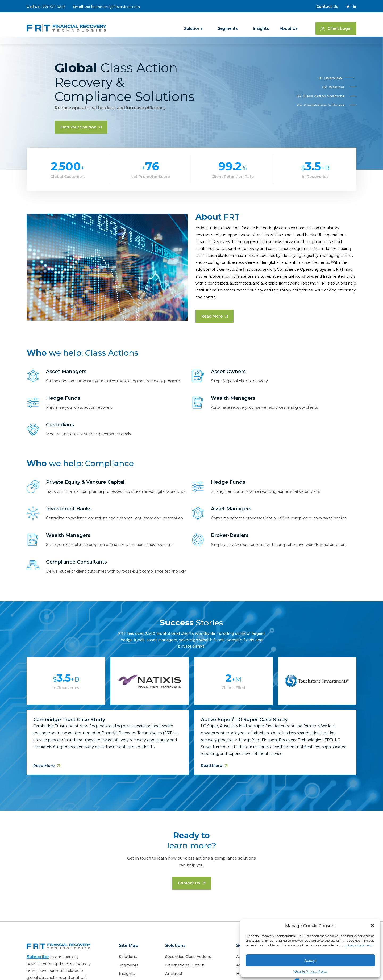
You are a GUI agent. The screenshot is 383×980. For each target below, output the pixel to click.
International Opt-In (185, 965)
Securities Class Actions (188, 957)
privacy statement (359, 945)
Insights (261, 24)
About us (289, 24)
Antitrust (174, 974)
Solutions (193, 24)
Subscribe (38, 957)
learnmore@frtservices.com (116, 7)
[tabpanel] (191, 723)
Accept (310, 960)
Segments (228, 24)
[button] (372, 925)
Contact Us (327, 7)
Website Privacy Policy (310, 971)
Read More (215, 316)
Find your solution (81, 127)
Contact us (191, 883)
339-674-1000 (53, 7)
